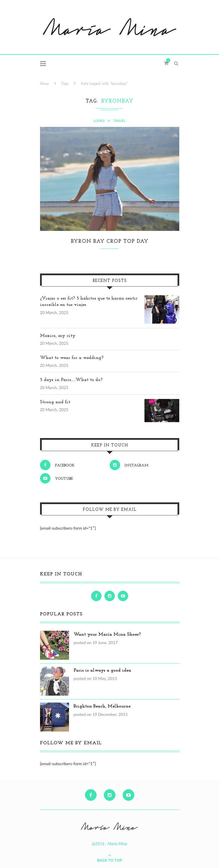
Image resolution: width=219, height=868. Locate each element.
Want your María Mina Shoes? (107, 635)
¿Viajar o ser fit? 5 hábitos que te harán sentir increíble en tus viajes (89, 302)
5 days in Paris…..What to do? (71, 380)
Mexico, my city (58, 336)
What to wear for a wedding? (72, 358)
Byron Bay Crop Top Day (110, 242)
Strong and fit (55, 403)
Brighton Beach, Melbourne (102, 707)
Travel (119, 121)
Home (45, 84)
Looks (99, 121)
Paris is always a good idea (102, 671)
